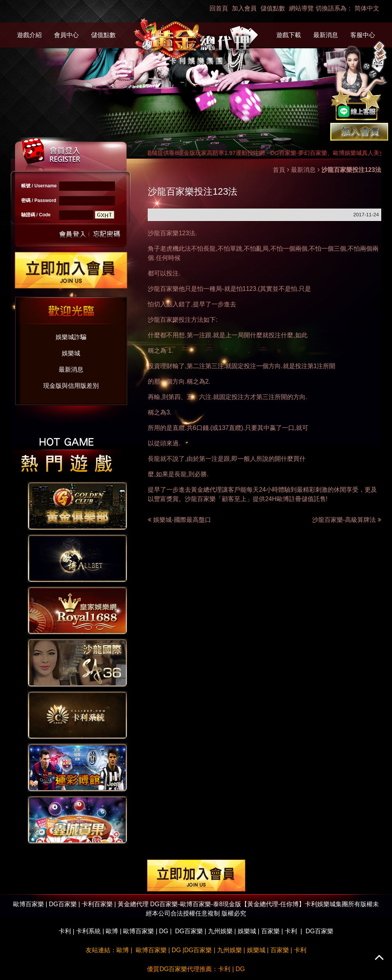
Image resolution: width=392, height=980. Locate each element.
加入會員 (244, 8)
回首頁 (219, 8)
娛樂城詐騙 (71, 337)
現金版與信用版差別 (71, 386)
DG (164, 931)
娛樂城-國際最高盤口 (182, 520)
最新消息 (326, 35)
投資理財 (160, 366)
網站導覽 (301, 8)
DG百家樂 (189, 931)
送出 (73, 234)
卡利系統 (88, 931)
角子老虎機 (163, 249)
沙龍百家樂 (163, 233)
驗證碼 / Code (36, 215)
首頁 (279, 170)
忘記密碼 (105, 234)
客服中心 (363, 35)
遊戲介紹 (29, 35)
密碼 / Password (39, 200)
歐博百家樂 (139, 931)
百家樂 (270, 931)
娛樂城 (71, 353)
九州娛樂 (220, 931)
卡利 (65, 931)
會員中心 (66, 35)
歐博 (112, 931)
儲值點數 (273, 8)
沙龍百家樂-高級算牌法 (347, 520)
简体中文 (367, 8)
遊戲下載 (289, 35)
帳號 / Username (39, 186)
